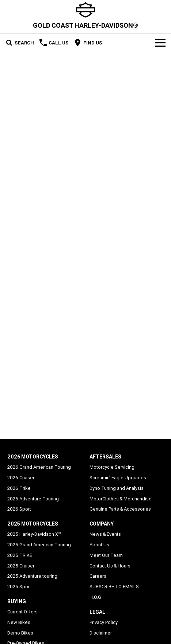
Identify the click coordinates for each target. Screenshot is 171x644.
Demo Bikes (20, 633)
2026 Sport (19, 509)
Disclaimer (101, 633)
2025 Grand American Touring (39, 545)
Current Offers (22, 612)
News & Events (105, 534)
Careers (98, 576)
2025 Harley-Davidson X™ (34, 534)
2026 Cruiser (21, 478)
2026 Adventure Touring (33, 499)
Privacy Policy (104, 622)
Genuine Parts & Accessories (120, 509)
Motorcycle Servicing (112, 467)
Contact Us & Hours (110, 566)
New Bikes (19, 622)
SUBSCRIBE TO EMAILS (114, 587)
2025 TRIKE (20, 555)
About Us (99, 545)
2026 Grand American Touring (39, 467)
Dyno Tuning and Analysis (117, 488)
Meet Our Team (106, 555)
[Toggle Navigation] (160, 43)
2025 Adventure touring (32, 576)
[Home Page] (85, 10)
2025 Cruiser (21, 566)
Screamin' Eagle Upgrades (118, 478)
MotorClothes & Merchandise (121, 499)
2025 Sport (19, 587)
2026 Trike (19, 488)
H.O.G (95, 597)
